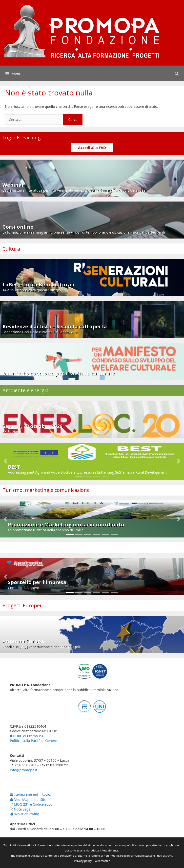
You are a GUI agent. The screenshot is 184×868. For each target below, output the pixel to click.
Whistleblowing (25, 814)
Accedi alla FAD (92, 148)
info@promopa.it (24, 770)
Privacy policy (83, 861)
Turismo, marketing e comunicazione (46, 490)
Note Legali (21, 809)
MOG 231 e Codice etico (31, 804)
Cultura (11, 249)
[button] (6, 461)
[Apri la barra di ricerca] (177, 74)
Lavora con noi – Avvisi (30, 795)
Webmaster (102, 861)
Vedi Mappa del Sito (28, 800)
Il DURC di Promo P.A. (27, 736)
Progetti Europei (22, 605)
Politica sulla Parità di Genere (33, 741)
